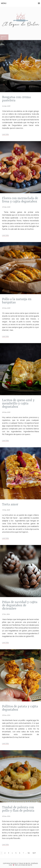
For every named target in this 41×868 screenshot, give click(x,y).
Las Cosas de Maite (25, 865)
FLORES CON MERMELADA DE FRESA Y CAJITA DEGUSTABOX (20, 200)
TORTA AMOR (10, 504)
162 (29, 853)
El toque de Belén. (24, 863)
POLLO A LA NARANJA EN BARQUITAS (17, 301)
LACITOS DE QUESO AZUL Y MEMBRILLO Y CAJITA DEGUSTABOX (18, 403)
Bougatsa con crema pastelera (16, 99)
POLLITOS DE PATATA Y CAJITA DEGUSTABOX (20, 708)
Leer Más (5, 134)
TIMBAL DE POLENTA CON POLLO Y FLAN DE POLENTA (18, 809)
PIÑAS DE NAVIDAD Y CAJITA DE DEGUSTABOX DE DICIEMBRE (20, 605)
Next (34, 853)
